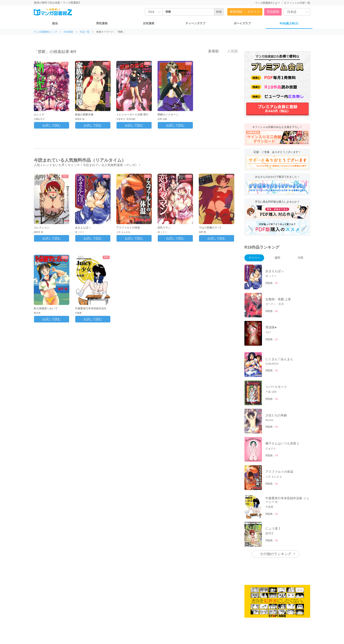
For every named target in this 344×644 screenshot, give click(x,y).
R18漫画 (68, 32)
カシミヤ (39, 115)
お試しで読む (52, 125)
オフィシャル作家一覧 (297, 3)
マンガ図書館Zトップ (45, 32)
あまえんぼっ (83, 228)
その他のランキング (276, 554)
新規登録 (236, 12)
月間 (300, 258)
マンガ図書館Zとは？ (268, 3)
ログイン (254, 12)
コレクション (42, 228)
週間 (277, 258)
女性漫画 (149, 23)
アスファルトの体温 (128, 228)
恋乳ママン (164, 228)
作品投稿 (273, 12)
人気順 (230, 51)
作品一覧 (85, 32)
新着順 (211, 51)
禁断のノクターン (168, 115)
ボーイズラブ (242, 23)
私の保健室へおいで (46, 308)
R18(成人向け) (289, 23)
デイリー (254, 258)
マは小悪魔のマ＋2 (210, 228)
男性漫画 (102, 23)
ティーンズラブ (195, 23)
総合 (55, 23)
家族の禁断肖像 (84, 115)
